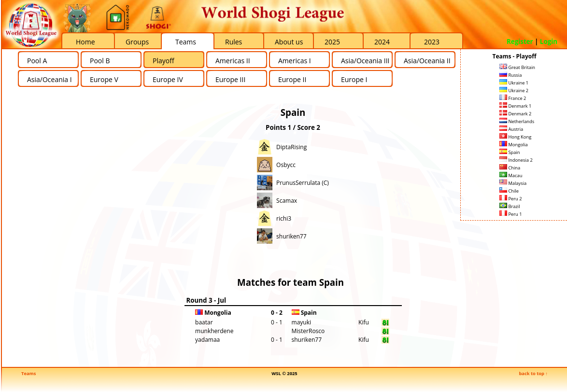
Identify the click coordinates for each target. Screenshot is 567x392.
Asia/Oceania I (50, 79)
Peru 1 (511, 214)
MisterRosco (308, 331)
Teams (186, 42)
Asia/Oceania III (365, 61)
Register (520, 42)
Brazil (510, 206)
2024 (382, 42)
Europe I (354, 79)
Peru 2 (511, 199)
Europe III (230, 79)
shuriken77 (291, 236)
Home (85, 42)
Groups (137, 42)
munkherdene (214, 331)
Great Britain (517, 67)
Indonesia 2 (516, 160)
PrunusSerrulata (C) (303, 183)
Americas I (295, 61)
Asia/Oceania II (427, 61)
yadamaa (207, 340)
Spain (510, 152)
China (510, 168)
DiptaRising (291, 147)
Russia (510, 75)
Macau (511, 175)
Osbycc (286, 165)
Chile (509, 191)
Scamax (287, 201)
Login (549, 42)
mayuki (301, 322)
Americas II (233, 61)
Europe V (104, 79)
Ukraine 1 (514, 83)
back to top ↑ (533, 373)
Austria (511, 129)
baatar (204, 322)
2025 (332, 42)
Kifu (364, 322)
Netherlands (517, 121)
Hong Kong (515, 137)
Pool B (100, 61)
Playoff (163, 61)
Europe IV (168, 79)
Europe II (292, 79)
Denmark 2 (515, 114)
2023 (432, 42)
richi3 (284, 218)
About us (289, 42)
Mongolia (514, 145)
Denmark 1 (515, 106)
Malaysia (513, 183)
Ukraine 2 (514, 91)
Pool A (37, 61)
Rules (234, 42)
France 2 (513, 98)
